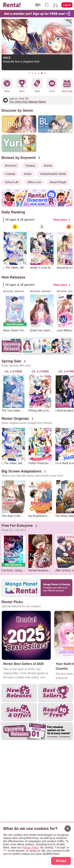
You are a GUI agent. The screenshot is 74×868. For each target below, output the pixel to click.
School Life (12, 182)
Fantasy (30, 166)
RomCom (11, 166)
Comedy (10, 174)
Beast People (58, 182)
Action (28, 174)
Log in (67, 5)
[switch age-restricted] (38, 5)
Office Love (34, 182)
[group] (15, 247)
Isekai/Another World (53, 174)
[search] (47, 5)
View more (60, 220)
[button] (29, 73)
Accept (61, 861)
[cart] (55, 5)
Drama (48, 166)
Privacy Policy (30, 847)
